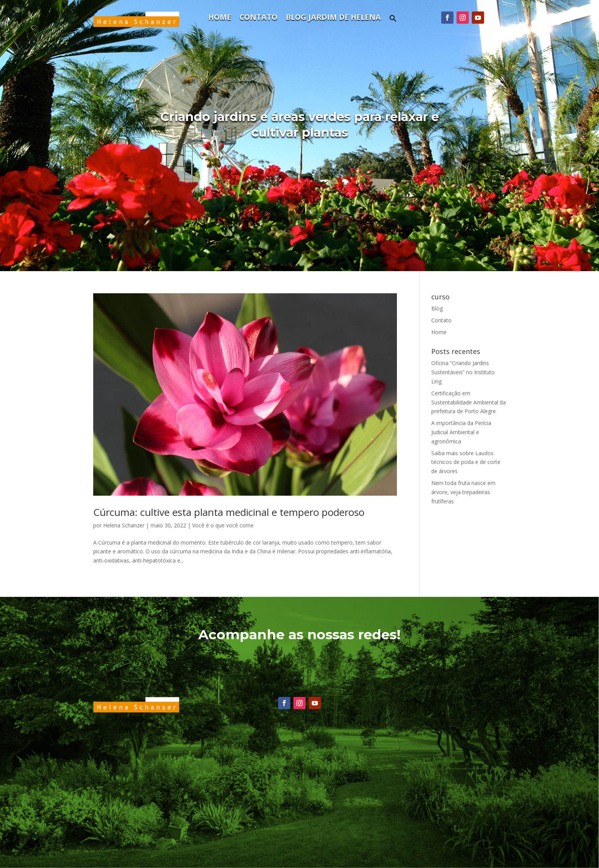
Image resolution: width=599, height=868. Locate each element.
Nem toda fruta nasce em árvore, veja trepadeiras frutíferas (463, 492)
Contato (258, 18)
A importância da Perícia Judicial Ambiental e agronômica (461, 432)
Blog (437, 308)
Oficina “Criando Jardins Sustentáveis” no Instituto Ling (463, 372)
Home (220, 18)
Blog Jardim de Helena (333, 18)
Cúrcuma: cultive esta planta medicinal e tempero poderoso (229, 512)
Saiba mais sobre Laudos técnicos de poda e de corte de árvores (466, 462)
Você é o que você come (223, 525)
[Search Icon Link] (393, 20)
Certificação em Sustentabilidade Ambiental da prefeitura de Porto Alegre (469, 402)
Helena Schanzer (124, 525)
